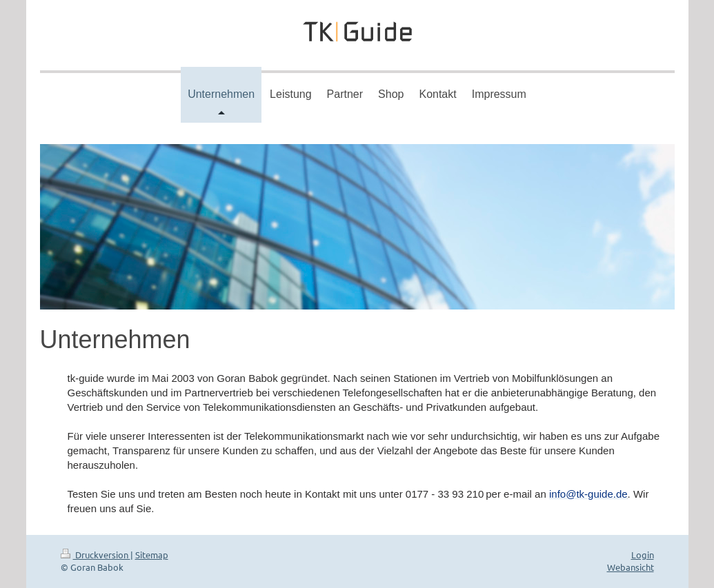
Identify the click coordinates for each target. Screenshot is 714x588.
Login (643, 555)
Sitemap (152, 555)
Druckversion (96, 555)
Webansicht (631, 567)
